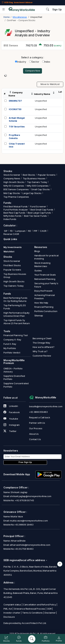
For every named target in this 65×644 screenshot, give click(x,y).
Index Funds (10, 219)
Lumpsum (20, 231)
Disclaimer (50, 613)
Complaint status (12, 605)
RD (30, 231)
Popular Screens (47, 175)
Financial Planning (44, 307)
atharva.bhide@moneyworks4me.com (30, 545)
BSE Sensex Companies (16, 189)
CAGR (43, 231)
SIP (5, 231)
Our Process (36, 428)
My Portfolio (10, 348)
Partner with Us (37, 423)
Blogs (37, 251)
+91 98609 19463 (24, 525)
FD (11, 231)
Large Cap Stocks (32, 193)
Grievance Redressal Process (29, 609)
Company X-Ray (12, 340)
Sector (34, 62)
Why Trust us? (40, 351)
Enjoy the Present (43, 291)
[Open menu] (4, 10)
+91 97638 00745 (24, 500)
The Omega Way (41, 343)
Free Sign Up (25, 462)
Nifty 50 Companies (14, 186)
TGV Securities (17, 127)
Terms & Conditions (32, 613)
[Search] (32, 639)
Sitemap (39, 316)
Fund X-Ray (10, 344)
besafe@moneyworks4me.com (46, 406)
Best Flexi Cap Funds (14, 213)
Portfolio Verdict (12, 353)
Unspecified (41, 101)
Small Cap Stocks (40, 189)
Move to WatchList (50, 84)
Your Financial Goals (45, 275)
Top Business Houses (34, 178)
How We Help (41, 303)
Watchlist (9, 251)
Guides (38, 271)
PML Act (8, 609)
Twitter (10, 431)
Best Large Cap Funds (39, 213)
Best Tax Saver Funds (35, 216)
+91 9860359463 (38, 412)
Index (46, 62)
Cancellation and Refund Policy (40, 605)
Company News (12, 178)
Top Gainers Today (37, 182)
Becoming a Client (42, 338)
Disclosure (9, 617)
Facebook (12, 412)
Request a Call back (40, 417)
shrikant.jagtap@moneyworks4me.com (31, 496)
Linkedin (11, 406)
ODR (49, 609)
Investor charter (12, 613)
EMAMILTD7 (15, 101)
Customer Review (42, 356)
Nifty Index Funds (12, 216)
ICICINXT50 (15, 109)
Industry (21, 62)
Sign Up (57, 10)
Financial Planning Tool (16, 335)
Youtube (11, 419)
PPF (36, 231)
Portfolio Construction (46, 311)
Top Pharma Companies (16, 197)
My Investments (13, 247)
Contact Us (35, 439)
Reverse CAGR (11, 234)
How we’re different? (44, 347)
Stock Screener (12, 175)
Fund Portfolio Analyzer (16, 210)
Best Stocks (29, 175)
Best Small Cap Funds (42, 210)
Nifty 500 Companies (38, 186)
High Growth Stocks (14, 182)
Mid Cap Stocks (12, 193)
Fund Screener (38, 206)
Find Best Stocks (12, 265)
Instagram (12, 425)
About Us (34, 434)
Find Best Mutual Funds (16, 206)
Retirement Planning (45, 279)
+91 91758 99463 (24, 549)
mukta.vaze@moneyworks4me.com (29, 521)
